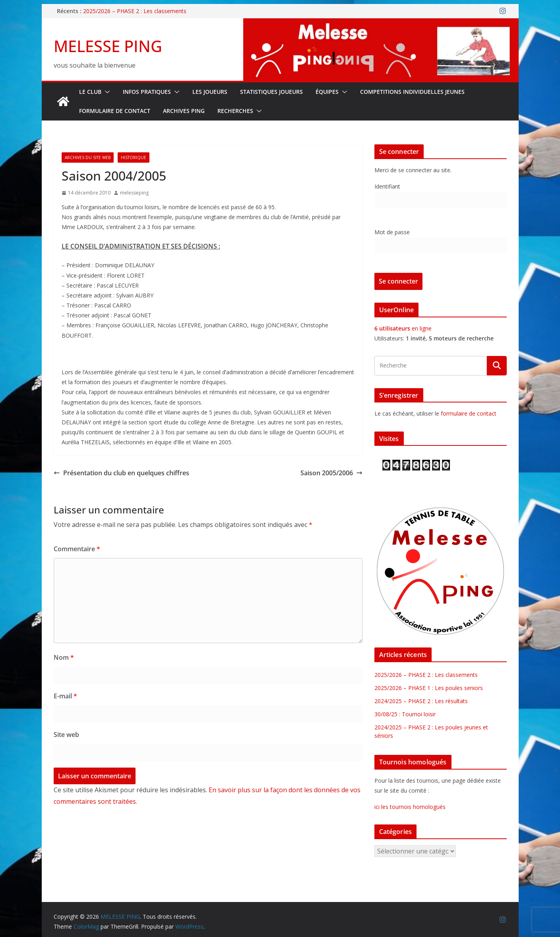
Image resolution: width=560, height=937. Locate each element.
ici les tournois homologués (410, 807)
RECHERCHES (235, 111)
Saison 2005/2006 (331, 473)
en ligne (403, 328)
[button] (106, 92)
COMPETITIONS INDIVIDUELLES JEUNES (412, 92)
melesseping (134, 193)
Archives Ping (184, 111)
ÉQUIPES (327, 92)
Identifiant (387, 186)
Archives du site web (88, 157)
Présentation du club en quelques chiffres (121, 473)
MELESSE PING (108, 46)
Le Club (90, 92)
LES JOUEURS (210, 92)
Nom (64, 657)
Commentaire (77, 549)
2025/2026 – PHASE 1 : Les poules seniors (429, 688)
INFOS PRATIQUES (147, 92)
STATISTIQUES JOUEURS (271, 92)
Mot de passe (392, 232)
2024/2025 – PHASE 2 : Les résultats (421, 701)
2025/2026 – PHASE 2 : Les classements (135, 11)
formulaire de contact (469, 413)
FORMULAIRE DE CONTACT (115, 111)
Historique (134, 157)
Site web (66, 735)
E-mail (65, 696)
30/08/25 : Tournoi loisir (405, 714)
